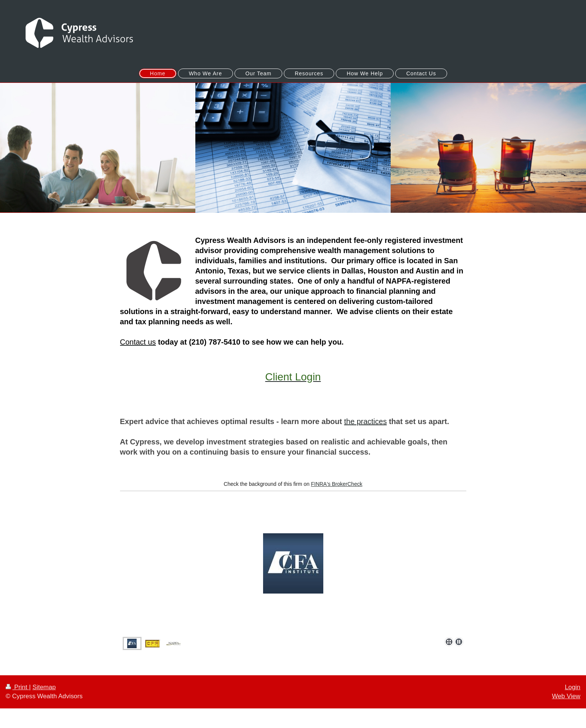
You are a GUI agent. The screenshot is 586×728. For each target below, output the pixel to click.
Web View (566, 696)
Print (17, 687)
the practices (365, 421)
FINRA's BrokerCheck (336, 484)
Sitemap (44, 687)
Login (573, 687)
